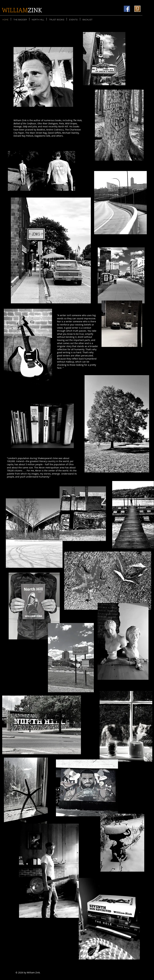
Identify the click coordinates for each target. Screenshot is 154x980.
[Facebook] (127, 9)
